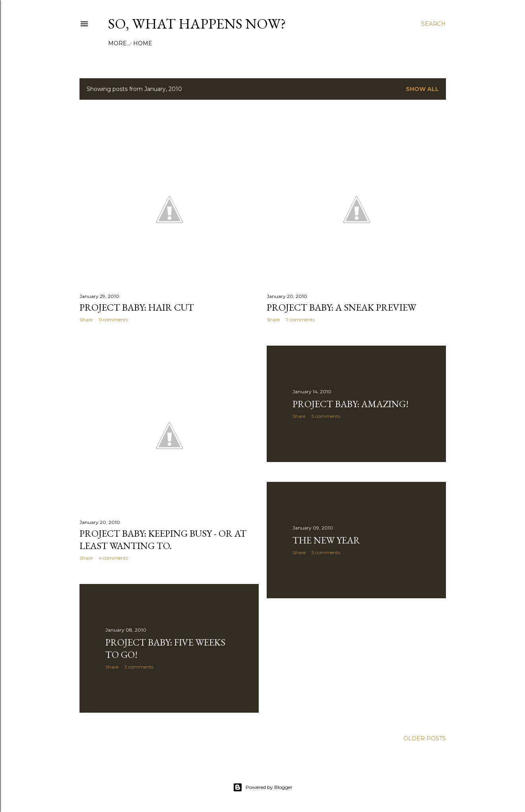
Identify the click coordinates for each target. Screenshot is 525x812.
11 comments (113, 320)
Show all (422, 89)
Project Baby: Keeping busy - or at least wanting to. (163, 539)
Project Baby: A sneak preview (341, 307)
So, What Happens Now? (197, 24)
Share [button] (86, 320)
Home (120, 43)
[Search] (434, 24)
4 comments (113, 558)
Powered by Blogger (263, 787)
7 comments (300, 320)
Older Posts (425, 739)
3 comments (139, 667)
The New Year (326, 540)
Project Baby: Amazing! (351, 404)
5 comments (326, 416)
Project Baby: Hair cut (137, 307)
